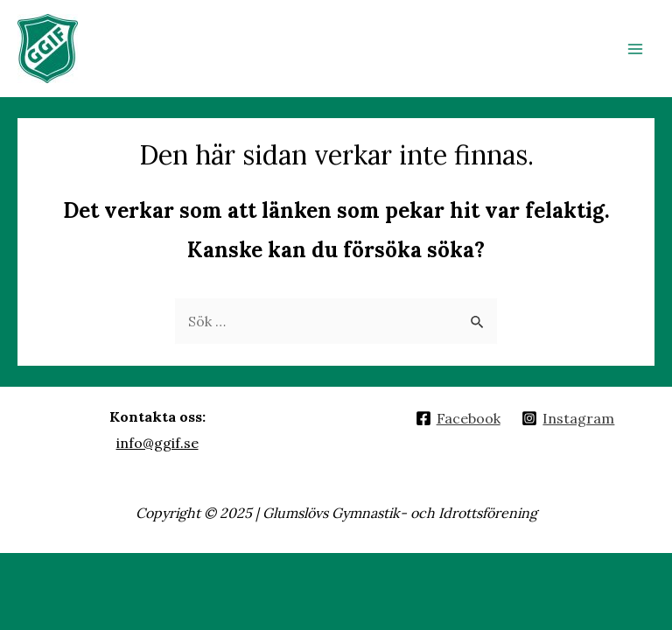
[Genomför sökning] (478, 321)
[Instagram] (568, 418)
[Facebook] (458, 418)
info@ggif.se (157, 443)
